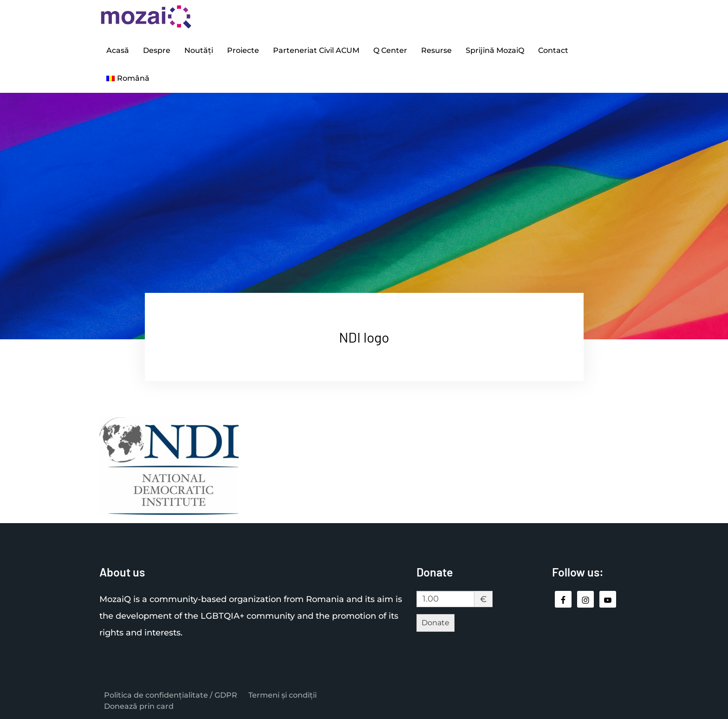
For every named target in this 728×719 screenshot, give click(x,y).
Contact (553, 50)
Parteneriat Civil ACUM (316, 50)
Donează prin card (139, 706)
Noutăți (199, 50)
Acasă (118, 50)
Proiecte (243, 50)
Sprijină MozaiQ (495, 50)
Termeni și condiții (283, 695)
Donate (435, 623)
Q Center (390, 50)
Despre (157, 50)
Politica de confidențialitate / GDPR (171, 695)
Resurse (436, 50)
